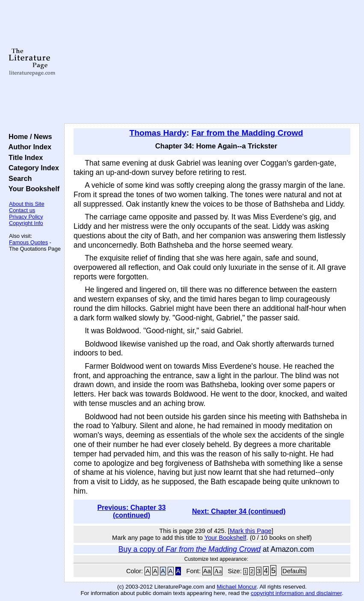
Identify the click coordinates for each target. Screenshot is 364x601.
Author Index (28, 147)
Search (18, 178)
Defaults (294, 571)
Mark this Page (251, 531)
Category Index (32, 168)
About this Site (27, 204)
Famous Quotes (28, 242)
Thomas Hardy (158, 133)
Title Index (24, 157)
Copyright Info (26, 223)
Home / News (28, 136)
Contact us (22, 210)
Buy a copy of (189, 549)
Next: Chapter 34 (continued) (239, 511)
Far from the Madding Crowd (247, 133)
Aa (207, 571)
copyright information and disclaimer (296, 593)
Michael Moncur (237, 587)
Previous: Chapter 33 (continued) (131, 511)
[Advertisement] (212, 62)
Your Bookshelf (32, 189)
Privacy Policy (26, 217)
